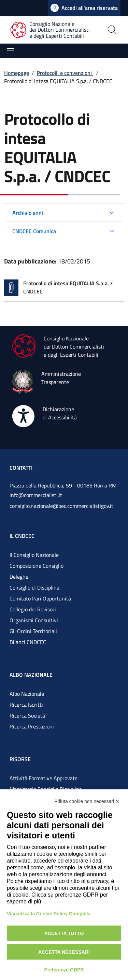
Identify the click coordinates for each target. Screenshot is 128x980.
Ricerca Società (27, 716)
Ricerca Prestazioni (32, 726)
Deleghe (19, 577)
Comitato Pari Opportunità (40, 598)
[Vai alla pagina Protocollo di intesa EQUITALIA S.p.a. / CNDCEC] (64, 288)
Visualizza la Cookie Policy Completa (49, 914)
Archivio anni (28, 213)
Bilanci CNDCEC (28, 642)
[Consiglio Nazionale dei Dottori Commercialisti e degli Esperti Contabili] (54, 30)
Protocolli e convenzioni (65, 73)
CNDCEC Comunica (34, 231)
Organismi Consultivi (34, 620)
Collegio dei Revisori (33, 609)
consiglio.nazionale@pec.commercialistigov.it (61, 506)
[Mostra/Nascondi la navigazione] (10, 51)
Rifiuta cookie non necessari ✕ (87, 801)
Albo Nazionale (27, 694)
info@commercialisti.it (36, 495)
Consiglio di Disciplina (34, 588)
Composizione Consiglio (37, 566)
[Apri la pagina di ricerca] (112, 30)
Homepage (17, 73)
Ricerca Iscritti (26, 705)
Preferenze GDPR (64, 970)
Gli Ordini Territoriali (33, 631)
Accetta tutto (64, 933)
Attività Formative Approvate (44, 778)
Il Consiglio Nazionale (34, 555)
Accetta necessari (64, 952)
